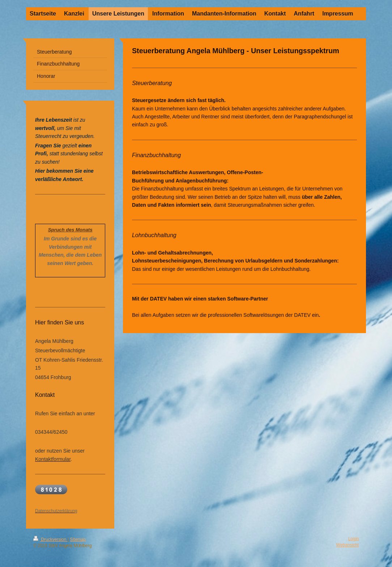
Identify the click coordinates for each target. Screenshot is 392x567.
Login (353, 539)
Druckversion (50, 539)
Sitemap (78, 539)
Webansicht (348, 545)
